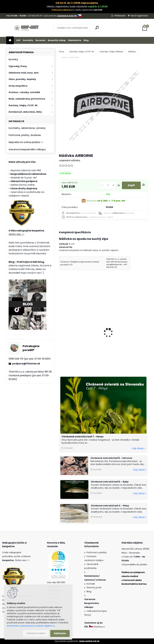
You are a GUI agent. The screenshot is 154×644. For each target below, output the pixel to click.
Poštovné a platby (97, 552)
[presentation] (60, 329)
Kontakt (91, 584)
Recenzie (40, 40)
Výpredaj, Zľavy (18, 66)
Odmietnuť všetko (36, 633)
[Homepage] (10, 40)
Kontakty (28, 40)
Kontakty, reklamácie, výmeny (27, 128)
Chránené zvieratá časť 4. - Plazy (110, 506)
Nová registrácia (139, 16)
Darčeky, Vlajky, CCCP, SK (23, 105)
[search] (97, 28)
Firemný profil (94, 588)
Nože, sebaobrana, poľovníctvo (27, 99)
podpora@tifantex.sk (26, 364)
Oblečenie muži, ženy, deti (24, 73)
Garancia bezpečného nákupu (27, 149)
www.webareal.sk (89, 641)
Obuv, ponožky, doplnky (22, 79)
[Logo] (27, 28)
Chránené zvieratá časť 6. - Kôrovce (111, 458)
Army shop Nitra (18, 86)
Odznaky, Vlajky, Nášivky (111, 52)
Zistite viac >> (17, 234)
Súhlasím (60, 633)
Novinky (13, 59)
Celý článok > (138, 448)
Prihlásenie (120, 16)
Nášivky (132, 52)
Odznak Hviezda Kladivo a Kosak (126, 335)
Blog (86, 40)
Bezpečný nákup (57, 40)
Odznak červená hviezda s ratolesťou (76, 337)
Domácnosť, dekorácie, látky (25, 112)
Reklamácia (75, 40)
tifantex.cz (97, 627)
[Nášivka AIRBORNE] (103, 106)
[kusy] (108, 185)
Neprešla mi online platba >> (26, 142)
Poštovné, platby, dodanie (25, 135)
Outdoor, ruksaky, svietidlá (24, 92)
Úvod (62, 52)
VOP (18, 40)
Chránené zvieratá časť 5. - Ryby (110, 482)
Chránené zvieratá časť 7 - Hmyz (83, 437)
